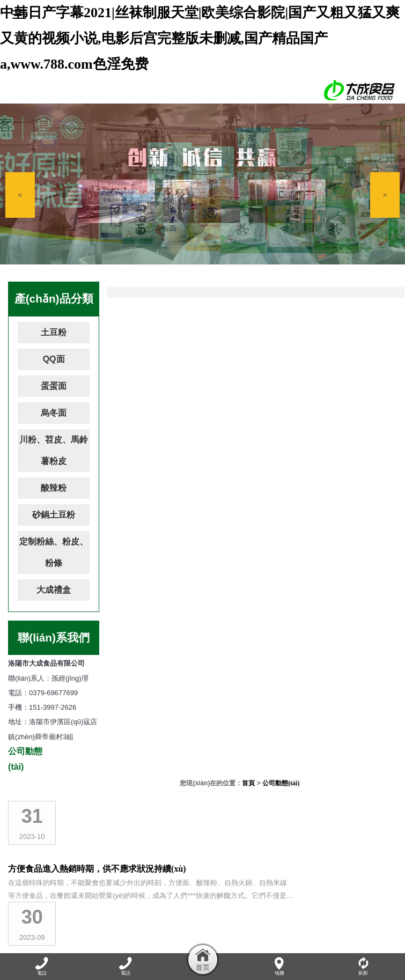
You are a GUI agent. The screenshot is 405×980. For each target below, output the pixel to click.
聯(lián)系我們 (371, 946)
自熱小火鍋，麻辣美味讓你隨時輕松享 (229, 509)
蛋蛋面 (54, 386)
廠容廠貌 (213, 946)
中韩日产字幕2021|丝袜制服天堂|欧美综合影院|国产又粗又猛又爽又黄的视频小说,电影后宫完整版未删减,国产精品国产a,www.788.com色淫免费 (200, 38)
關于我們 (81, 946)
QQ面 (54, 359)
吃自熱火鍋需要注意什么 (203, 449)
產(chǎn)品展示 (170, 946)
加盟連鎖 (295, 946)
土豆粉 (54, 332)
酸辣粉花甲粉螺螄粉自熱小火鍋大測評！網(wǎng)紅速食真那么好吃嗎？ (273, 569)
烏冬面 (54, 413)
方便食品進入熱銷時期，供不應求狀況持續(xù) (245, 329)
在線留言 (329, 946)
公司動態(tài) (378, 290)
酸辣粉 (54, 488)
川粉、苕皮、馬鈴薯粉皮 (54, 450)
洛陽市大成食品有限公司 (203, 690)
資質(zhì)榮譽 (255, 946)
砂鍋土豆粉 (54, 515)
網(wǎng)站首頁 (37, 946)
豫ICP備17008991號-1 (279, 907)
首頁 (345, 290)
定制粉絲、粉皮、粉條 (54, 552)
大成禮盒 (54, 590)
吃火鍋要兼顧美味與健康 (203, 629)
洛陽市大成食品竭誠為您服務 (211, 389)
